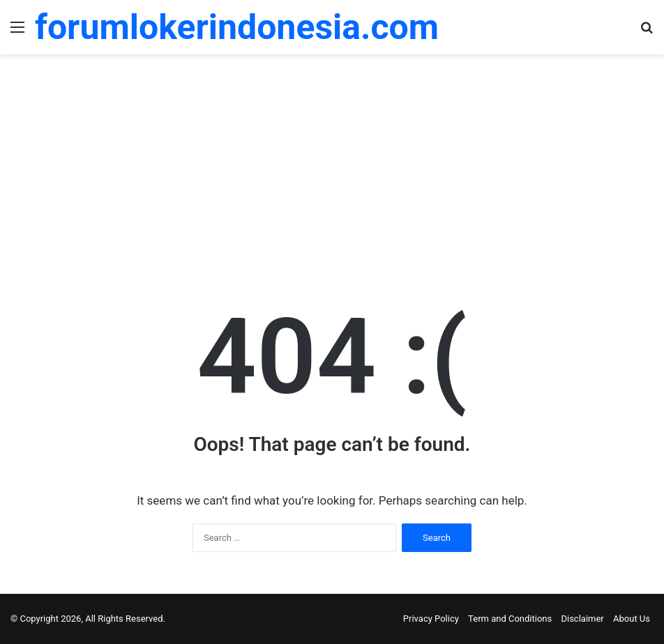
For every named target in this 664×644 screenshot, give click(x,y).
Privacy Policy (431, 619)
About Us (632, 619)
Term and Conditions (510, 619)
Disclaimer (582, 619)
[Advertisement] (332, 166)
